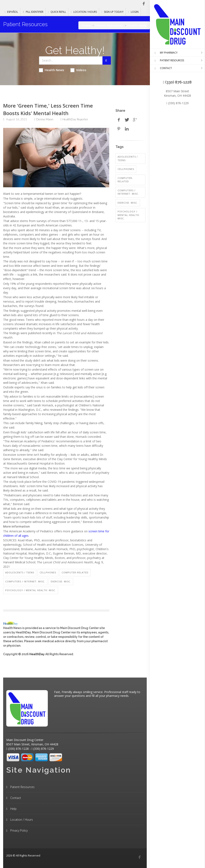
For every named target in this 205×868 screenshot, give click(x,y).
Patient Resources (109, 25)
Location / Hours (84, 12)
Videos (78, 70)
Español (11, 12)
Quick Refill (57, 12)
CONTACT (162, 68)
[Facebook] (139, 857)
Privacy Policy (19, 830)
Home (86, 25)
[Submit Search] (107, 60)
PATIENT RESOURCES (169, 61)
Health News (52, 70)
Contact (15, 798)
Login (133, 12)
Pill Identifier (33, 12)
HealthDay (37, 654)
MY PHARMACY (165, 53)
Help (13, 809)
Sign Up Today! (112, 12)
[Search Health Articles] (71, 60)
